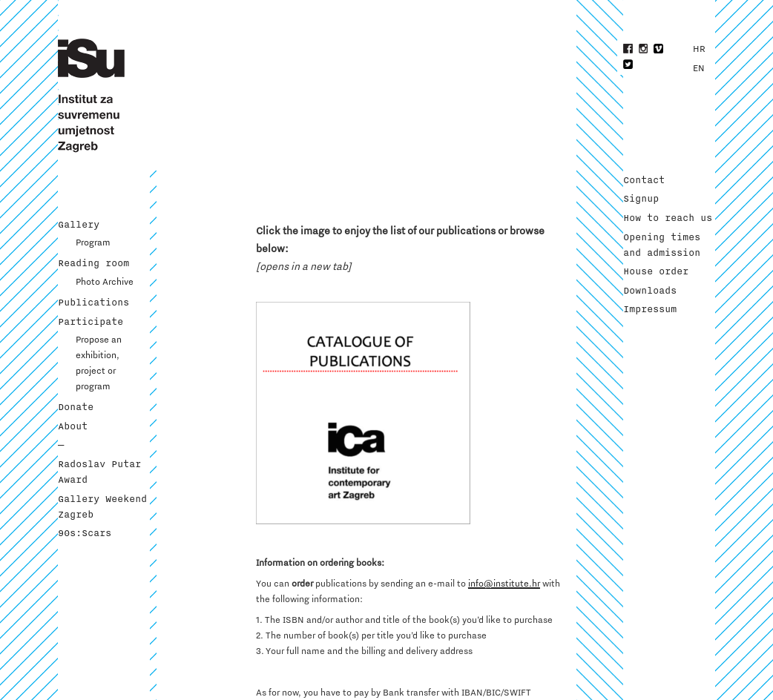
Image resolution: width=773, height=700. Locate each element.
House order (656, 271)
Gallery (79, 225)
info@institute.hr (504, 584)
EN (699, 68)
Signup (641, 199)
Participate (91, 322)
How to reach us (668, 218)
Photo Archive (105, 282)
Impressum (650, 309)
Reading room (93, 263)
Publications (93, 303)
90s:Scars (85, 533)
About (73, 426)
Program (93, 242)
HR (699, 49)
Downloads (650, 291)
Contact (644, 180)
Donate (76, 407)
